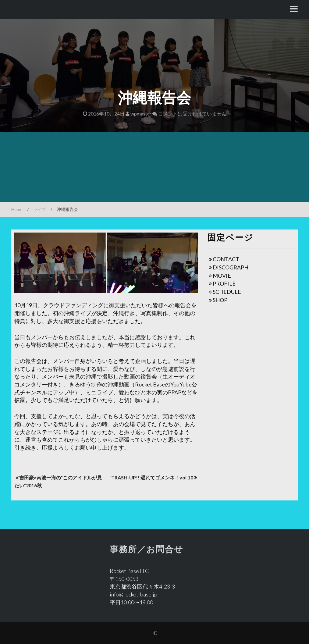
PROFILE (224, 283)
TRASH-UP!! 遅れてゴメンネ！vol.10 (152, 477)
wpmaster (139, 114)
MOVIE (222, 276)
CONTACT (226, 259)
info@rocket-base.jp (133, 594)
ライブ (40, 209)
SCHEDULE (227, 292)
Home (17, 209)
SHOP (220, 300)
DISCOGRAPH (231, 267)
